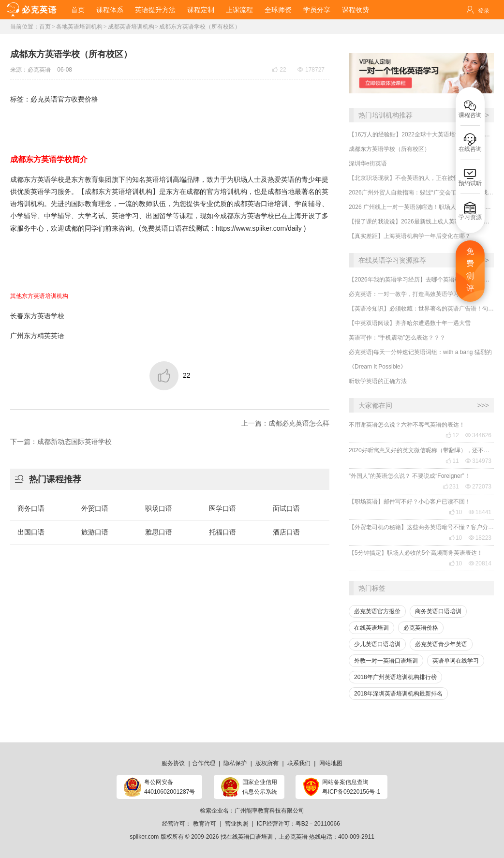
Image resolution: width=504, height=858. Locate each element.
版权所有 (267, 763)
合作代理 (204, 763)
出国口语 (31, 532)
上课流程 (239, 10)
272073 (478, 487)
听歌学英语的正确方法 (378, 381)
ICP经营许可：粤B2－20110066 (298, 824)
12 (452, 435)
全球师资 (278, 10)
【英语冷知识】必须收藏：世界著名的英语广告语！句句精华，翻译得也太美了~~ (421, 309)
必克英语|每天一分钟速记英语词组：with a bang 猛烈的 (420, 352)
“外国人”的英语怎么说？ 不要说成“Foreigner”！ (409, 476)
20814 (480, 563)
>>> (483, 405)
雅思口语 (159, 532)
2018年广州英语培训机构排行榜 (395, 677)
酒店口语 (286, 532)
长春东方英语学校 (37, 316)
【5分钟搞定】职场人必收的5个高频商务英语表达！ (416, 553)
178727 (311, 70)
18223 (480, 538)
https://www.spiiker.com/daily (259, 228)
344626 (478, 435)
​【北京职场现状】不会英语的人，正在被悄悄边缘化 (415, 178)
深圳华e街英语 (368, 163)
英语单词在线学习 (456, 661)
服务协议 (173, 763)
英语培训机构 (132, 192)
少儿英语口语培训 (377, 644)
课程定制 (201, 10)
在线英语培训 (371, 628)
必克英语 (39, 70)
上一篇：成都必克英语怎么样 (285, 423)
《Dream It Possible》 (378, 367)
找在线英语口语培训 (247, 837)
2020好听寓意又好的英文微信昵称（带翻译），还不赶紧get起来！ (421, 450)
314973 (478, 461)
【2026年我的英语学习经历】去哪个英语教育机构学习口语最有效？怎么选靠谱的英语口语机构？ (421, 280)
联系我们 (299, 763)
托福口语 (222, 532)
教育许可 (205, 824)
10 (455, 512)
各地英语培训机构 (79, 27)
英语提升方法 (155, 10)
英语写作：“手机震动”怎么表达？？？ (397, 338)
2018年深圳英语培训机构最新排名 (398, 694)
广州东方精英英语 (37, 336)
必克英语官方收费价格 (64, 99)
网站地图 (331, 763)
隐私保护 (235, 763)
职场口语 (159, 508)
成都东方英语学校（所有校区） (200, 27)
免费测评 (470, 270)
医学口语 (222, 508)
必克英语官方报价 (377, 611)
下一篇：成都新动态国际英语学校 (61, 442)
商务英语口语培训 (438, 611)
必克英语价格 (421, 628)
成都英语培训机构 (131, 27)
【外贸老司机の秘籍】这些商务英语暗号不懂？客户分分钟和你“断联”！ (421, 527)
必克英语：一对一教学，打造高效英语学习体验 (410, 294)
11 (452, 461)
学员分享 (317, 10)
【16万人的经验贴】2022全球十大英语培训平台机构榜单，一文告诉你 (421, 134)
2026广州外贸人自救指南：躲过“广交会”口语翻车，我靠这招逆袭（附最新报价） (421, 192)
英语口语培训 (267, 204)
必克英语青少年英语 (441, 644)
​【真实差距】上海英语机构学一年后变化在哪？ (410, 236)
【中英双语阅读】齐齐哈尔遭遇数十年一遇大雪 (410, 323)
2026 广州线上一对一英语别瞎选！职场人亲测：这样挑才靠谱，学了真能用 (421, 207)
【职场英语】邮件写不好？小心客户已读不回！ (410, 502)
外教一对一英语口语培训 (386, 661)
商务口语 (31, 508)
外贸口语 (95, 508)
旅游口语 (95, 532)
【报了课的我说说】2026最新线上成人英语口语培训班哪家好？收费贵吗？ (421, 222)
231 (451, 487)
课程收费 (356, 10)
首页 (78, 10)
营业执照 (237, 824)
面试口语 (286, 508)
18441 (480, 512)
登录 (484, 11)
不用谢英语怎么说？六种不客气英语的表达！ (407, 425)
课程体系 (110, 10)
